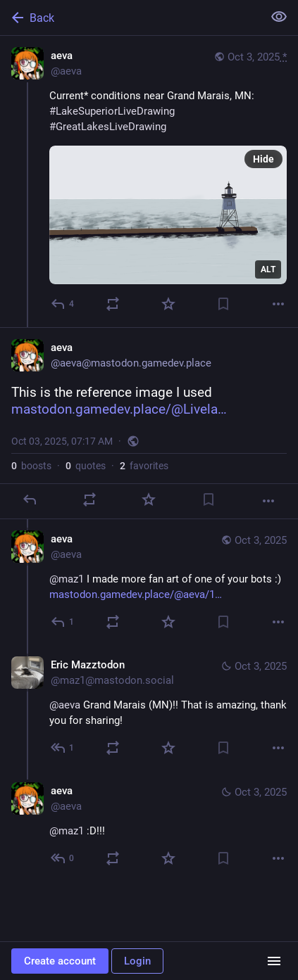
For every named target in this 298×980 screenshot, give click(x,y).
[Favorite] (168, 304)
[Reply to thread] (63, 622)
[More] (278, 304)
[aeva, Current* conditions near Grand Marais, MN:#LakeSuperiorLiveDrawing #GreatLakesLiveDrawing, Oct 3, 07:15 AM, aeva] (149, 182)
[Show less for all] (279, 17)
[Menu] (274, 961)
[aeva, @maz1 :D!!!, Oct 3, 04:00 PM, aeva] (149, 826)
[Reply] (63, 304)
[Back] (130, 18)
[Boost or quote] (113, 304)
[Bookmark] (223, 304)
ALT (268, 269)
